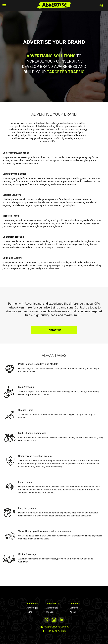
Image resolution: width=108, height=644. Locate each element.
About (73, 612)
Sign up (50, 612)
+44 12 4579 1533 (57, 631)
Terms (29, 612)
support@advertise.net (57, 627)
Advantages (32, 608)
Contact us (54, 330)
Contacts (74, 608)
